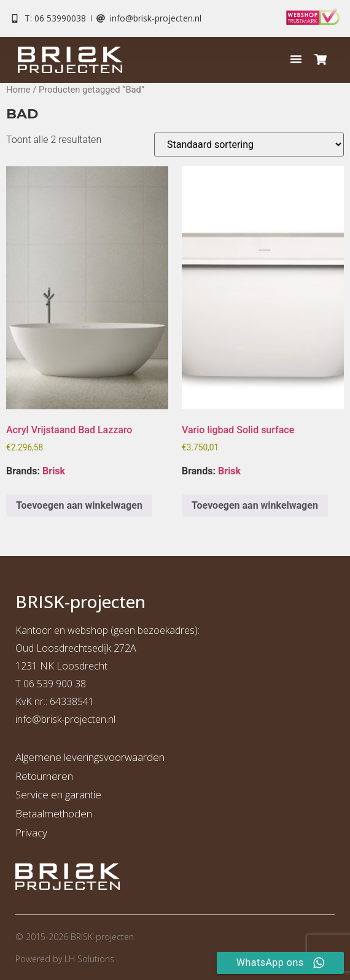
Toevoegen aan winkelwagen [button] (79, 505)
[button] (296, 59)
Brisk (54, 471)
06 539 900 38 (55, 684)
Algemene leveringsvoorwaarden (90, 757)
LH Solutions (89, 959)
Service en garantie (58, 794)
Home (18, 90)
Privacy (31, 832)
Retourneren (44, 776)
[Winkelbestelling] (249, 145)
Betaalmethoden (54, 813)
